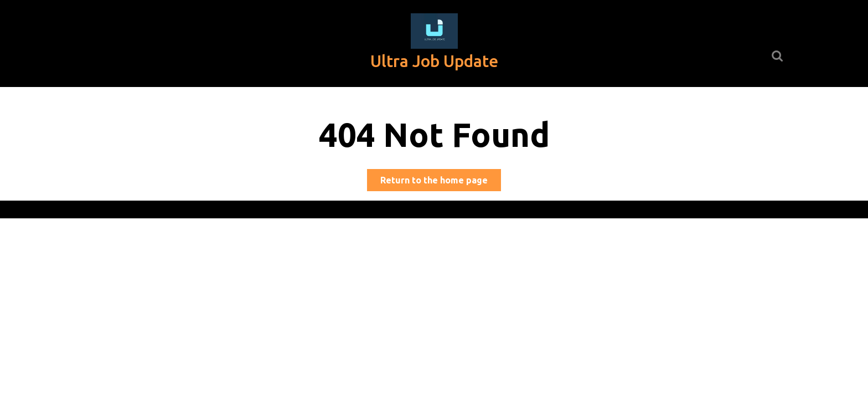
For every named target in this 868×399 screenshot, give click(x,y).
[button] (434, 31)
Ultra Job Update (434, 61)
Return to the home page (441, 182)
